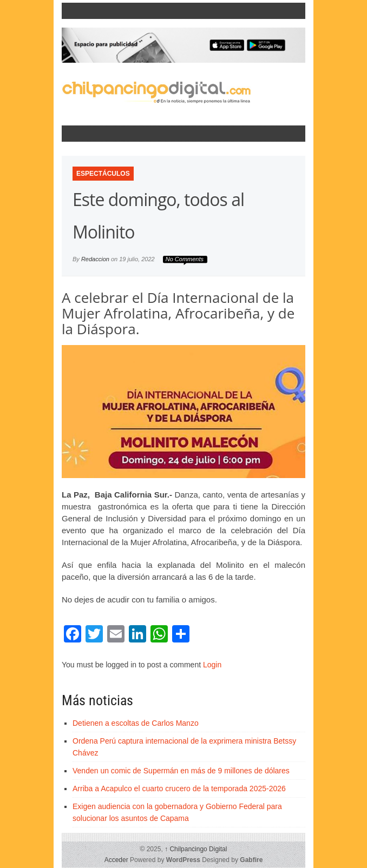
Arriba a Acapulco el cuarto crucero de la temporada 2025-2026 (179, 789)
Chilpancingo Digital (196, 849)
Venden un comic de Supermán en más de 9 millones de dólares (181, 771)
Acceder (116, 860)
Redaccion (95, 259)
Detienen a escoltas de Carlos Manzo (136, 723)
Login (212, 665)
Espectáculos (103, 174)
